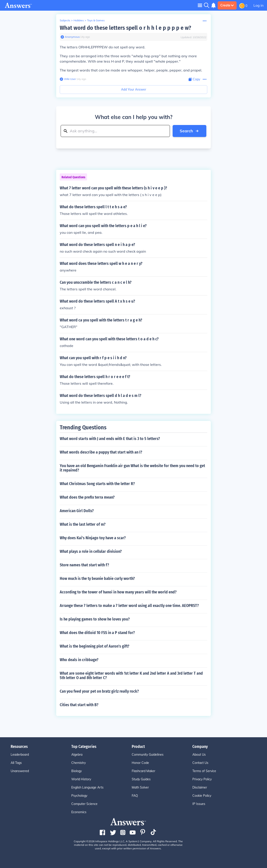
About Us (199, 755)
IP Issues (199, 804)
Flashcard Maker (143, 771)
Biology (77, 771)
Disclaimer (200, 787)
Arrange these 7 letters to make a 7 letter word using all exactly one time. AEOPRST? (129, 606)
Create (227, 5)
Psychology (79, 796)
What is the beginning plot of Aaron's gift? (95, 646)
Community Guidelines (148, 755)
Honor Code (140, 763)
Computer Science (84, 804)
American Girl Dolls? (77, 511)
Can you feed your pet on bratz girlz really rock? (99, 691)
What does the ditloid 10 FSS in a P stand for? (97, 633)
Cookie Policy (202, 796)
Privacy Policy (202, 779)
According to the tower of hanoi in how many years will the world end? (118, 592)
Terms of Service (204, 771)
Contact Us (200, 763)
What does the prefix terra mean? (87, 497)
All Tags (16, 763)
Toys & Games (96, 20)
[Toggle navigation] (200, 5)
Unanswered (20, 771)
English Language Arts (87, 787)
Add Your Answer (134, 89)
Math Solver (140, 787)
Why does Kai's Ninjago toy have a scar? (93, 538)
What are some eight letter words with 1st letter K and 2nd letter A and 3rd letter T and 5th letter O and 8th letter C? (131, 676)
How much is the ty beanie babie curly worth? (97, 579)
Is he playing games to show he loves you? (95, 619)
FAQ (135, 796)
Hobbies (79, 20)
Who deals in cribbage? (79, 660)
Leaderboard (20, 755)
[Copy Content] (194, 79)
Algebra (77, 755)
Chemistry (79, 763)
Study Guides (141, 779)
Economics (79, 812)
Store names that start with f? (84, 565)
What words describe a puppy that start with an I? (101, 452)
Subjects (65, 20)
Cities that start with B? (79, 705)
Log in (258, 5)
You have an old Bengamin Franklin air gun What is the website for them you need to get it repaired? (132, 468)
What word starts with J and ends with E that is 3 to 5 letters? (110, 439)
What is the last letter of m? (83, 524)
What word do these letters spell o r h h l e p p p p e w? (125, 28)
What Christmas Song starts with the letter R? (97, 484)
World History (81, 779)
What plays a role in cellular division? (91, 551)
